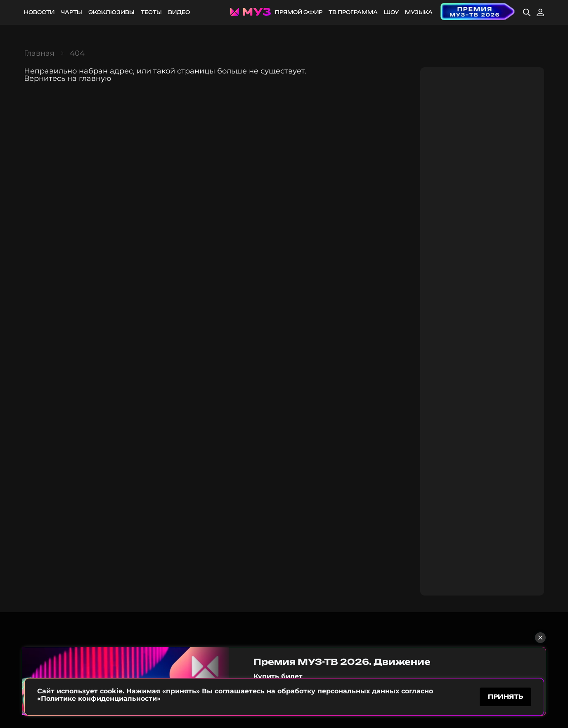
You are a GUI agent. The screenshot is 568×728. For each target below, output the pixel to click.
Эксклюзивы (111, 12)
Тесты (151, 12)
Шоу (391, 12)
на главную (89, 78)
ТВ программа (353, 12)
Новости (39, 12)
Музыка (419, 12)
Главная (39, 53)
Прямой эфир (299, 12)
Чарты (71, 12)
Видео (179, 12)
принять (505, 696)
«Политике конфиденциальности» (99, 698)
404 (77, 53)
